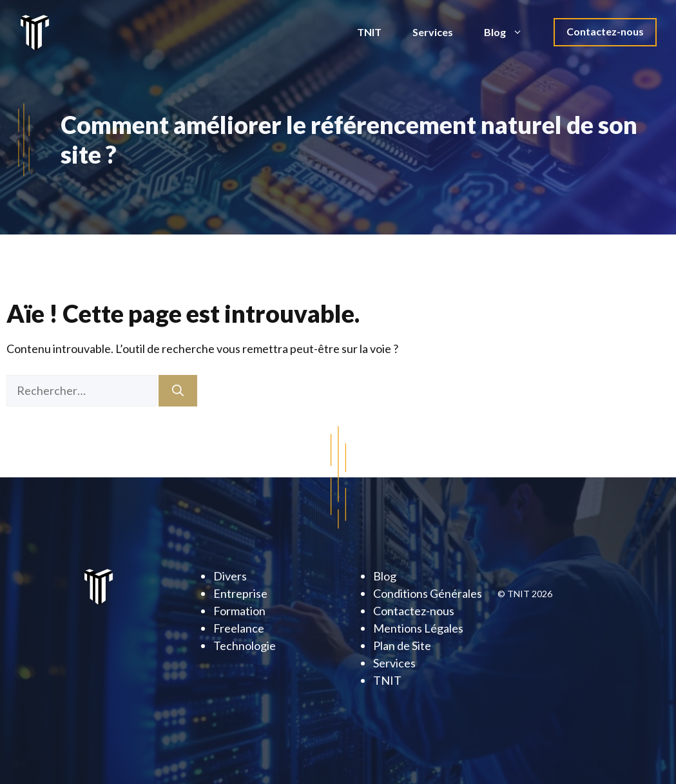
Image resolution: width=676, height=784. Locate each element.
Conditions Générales (428, 593)
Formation (239, 611)
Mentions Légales (418, 628)
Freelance (239, 628)
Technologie (245, 645)
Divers (230, 576)
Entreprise (240, 593)
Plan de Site (402, 645)
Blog (511, 32)
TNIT (369, 32)
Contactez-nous (605, 31)
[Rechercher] (178, 391)
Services (433, 32)
